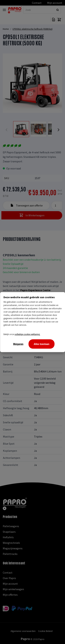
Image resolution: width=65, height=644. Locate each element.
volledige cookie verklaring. (27, 334)
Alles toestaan (42, 344)
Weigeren (18, 344)
